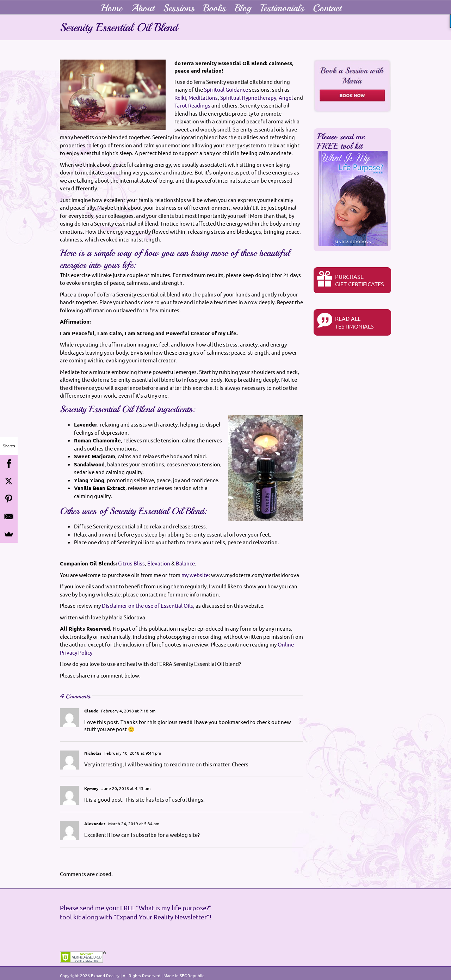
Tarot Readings (192, 105)
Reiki (180, 97)
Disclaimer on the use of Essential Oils (147, 605)
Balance (185, 563)
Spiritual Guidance (226, 89)
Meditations (203, 97)
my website (195, 575)
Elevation (159, 563)
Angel (286, 97)
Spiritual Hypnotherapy (248, 97)
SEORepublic (192, 975)
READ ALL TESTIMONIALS (345, 321)
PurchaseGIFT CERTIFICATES (351, 279)
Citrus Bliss (131, 563)
